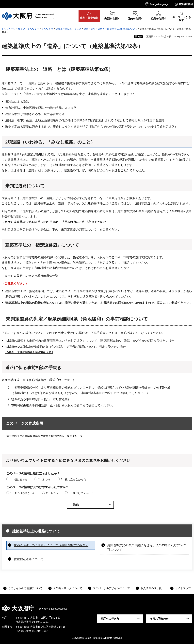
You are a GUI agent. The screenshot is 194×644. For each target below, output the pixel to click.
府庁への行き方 (110, 619)
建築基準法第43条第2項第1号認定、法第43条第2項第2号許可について (147, 547)
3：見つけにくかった (81, 493)
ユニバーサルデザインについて (111, 588)
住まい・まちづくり (29, 29)
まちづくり (47, 29)
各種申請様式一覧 (14, 380)
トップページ (9, 29)
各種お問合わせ (159, 619)
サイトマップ (183, 588)
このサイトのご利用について (25, 588)
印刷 (140, 37)
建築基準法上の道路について (122, 29)
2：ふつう (44, 479)
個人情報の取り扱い (152, 588)
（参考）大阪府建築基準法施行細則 (29, 352)
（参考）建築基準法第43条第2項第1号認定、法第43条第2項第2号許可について (54, 222)
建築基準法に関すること (68, 29)
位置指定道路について (29, 559)
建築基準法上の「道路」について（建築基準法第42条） (51, 545)
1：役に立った (19, 479)
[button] (157, 4)
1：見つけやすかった (23, 493)
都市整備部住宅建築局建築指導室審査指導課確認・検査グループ (44, 436)
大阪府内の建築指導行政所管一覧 (36, 276)
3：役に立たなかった (73, 479)
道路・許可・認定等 (94, 29)
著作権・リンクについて (68, 588)
